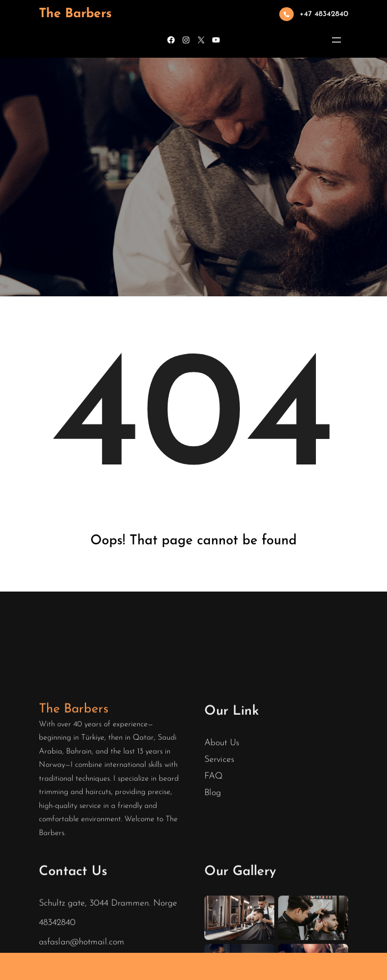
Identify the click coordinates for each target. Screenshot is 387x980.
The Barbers (75, 14)
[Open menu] (336, 40)
